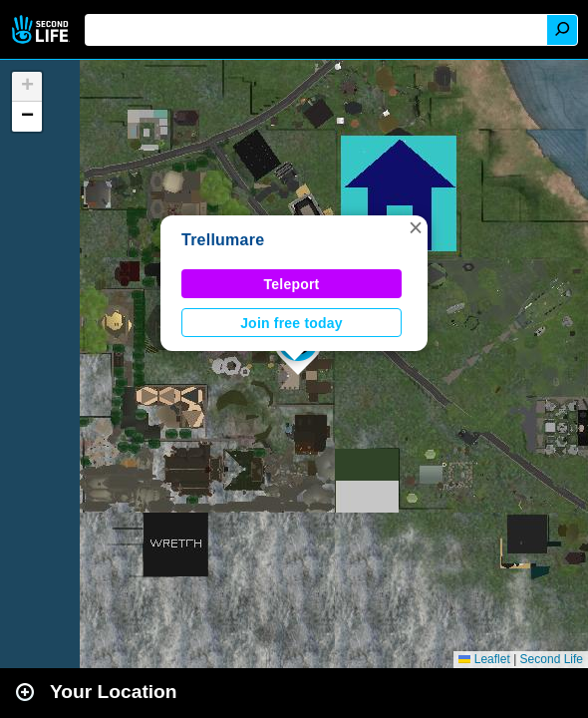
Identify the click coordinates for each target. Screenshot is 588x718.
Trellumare (223, 240)
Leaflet (484, 659)
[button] (416, 227)
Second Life (42, 29)
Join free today (292, 323)
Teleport (292, 284)
